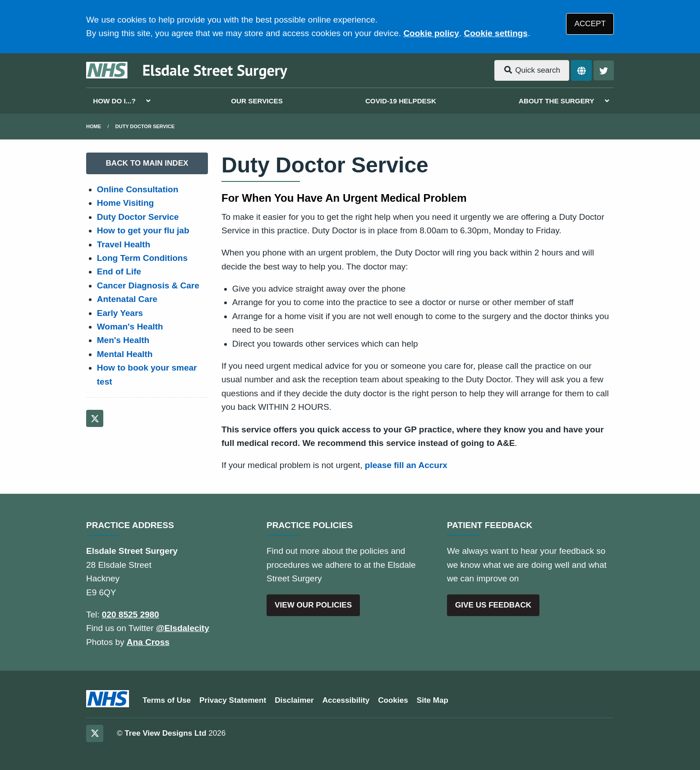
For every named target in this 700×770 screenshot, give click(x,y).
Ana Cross (148, 642)
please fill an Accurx (406, 465)
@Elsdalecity (183, 628)
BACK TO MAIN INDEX (147, 163)
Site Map (433, 700)
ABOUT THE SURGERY (556, 101)
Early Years (120, 313)
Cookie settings (495, 33)
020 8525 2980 (131, 615)
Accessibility (346, 700)
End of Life (119, 271)
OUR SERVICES (257, 101)
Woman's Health (130, 327)
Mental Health (125, 354)
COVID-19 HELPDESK (401, 101)
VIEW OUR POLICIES (313, 605)
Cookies (393, 700)
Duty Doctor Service (145, 126)
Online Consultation (138, 189)
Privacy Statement (233, 700)
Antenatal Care (127, 299)
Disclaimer (294, 700)
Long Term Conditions (142, 258)
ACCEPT (590, 24)
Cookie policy (431, 33)
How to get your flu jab (143, 230)
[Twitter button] (604, 71)
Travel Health (124, 244)
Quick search (532, 70)
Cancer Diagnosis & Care (148, 285)
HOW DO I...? (114, 101)
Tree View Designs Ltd (165, 733)
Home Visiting (125, 203)
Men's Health (123, 340)
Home (94, 126)
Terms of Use (167, 700)
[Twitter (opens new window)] (95, 418)
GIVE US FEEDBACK (493, 605)
